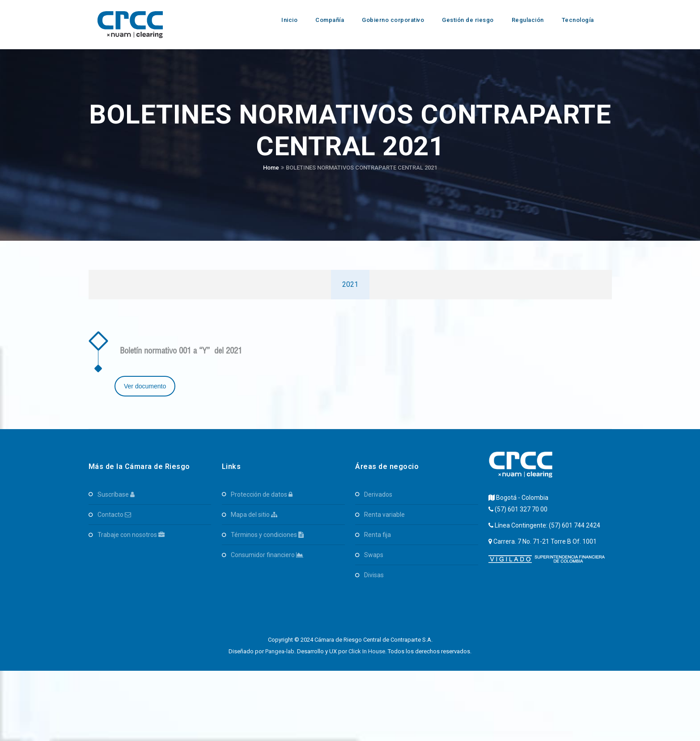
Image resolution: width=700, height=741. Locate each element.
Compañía (330, 20)
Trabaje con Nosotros (131, 535)
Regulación (528, 20)
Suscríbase (116, 494)
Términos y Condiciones (267, 535)
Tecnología (578, 20)
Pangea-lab (280, 651)
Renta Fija (378, 535)
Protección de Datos (262, 494)
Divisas (374, 575)
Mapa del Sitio (254, 515)
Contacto (114, 515)
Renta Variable (384, 515)
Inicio (289, 20)
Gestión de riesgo (468, 20)
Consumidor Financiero (267, 555)
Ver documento (145, 386)
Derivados (378, 494)
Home (271, 168)
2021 (350, 284)
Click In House (367, 651)
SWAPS (374, 555)
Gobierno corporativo (393, 20)
